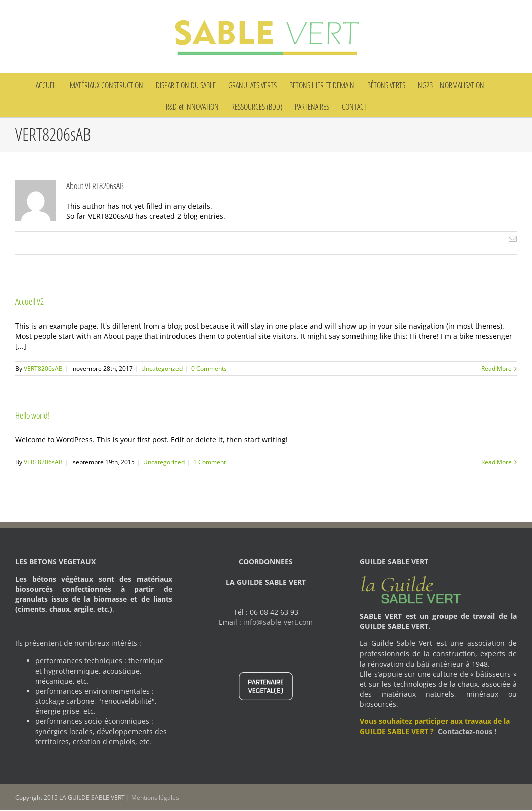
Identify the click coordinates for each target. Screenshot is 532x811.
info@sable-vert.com (278, 622)
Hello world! (32, 415)
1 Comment (209, 462)
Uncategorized (162, 369)
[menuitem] (53, 84)
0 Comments (209, 369)
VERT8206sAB (43, 369)
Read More (497, 369)
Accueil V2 (29, 301)
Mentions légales (155, 798)
